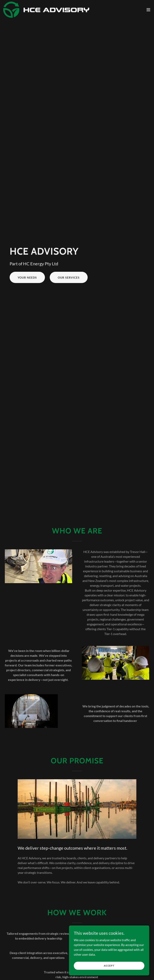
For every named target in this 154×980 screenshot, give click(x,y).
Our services (69, 277)
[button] (148, 10)
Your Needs (27, 277)
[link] (46, 10)
